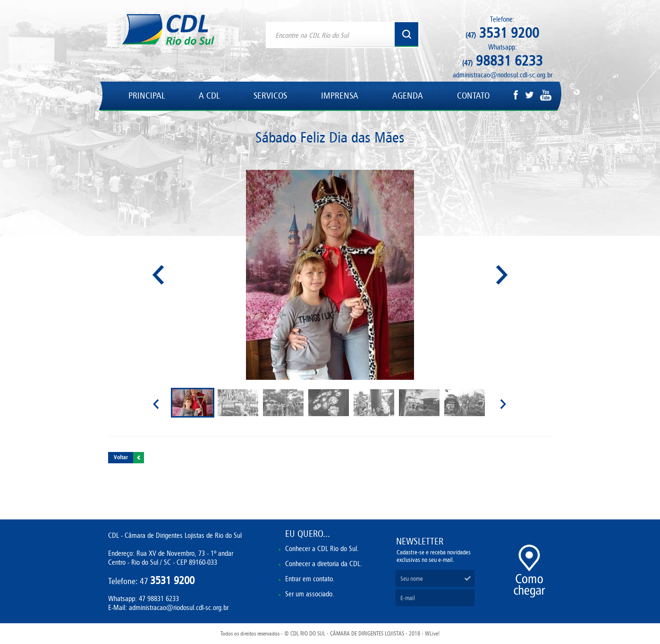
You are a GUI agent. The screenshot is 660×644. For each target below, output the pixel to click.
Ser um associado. (310, 594)
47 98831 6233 (159, 598)
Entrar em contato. (310, 579)
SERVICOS (270, 96)
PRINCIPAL (147, 96)
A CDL (209, 96)
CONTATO (473, 96)
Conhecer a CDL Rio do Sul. (322, 548)
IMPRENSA (340, 96)
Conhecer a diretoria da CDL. (324, 564)
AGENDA (408, 96)
